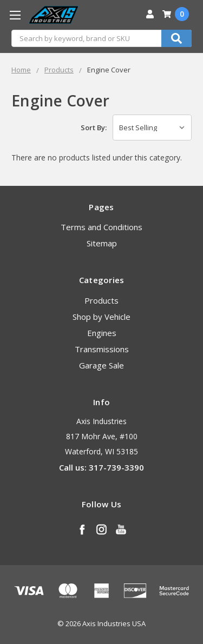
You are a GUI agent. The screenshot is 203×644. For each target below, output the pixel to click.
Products (101, 300)
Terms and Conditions (101, 227)
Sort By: (94, 128)
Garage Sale (101, 365)
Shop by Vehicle (101, 317)
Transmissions (102, 349)
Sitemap (102, 243)
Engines (102, 333)
